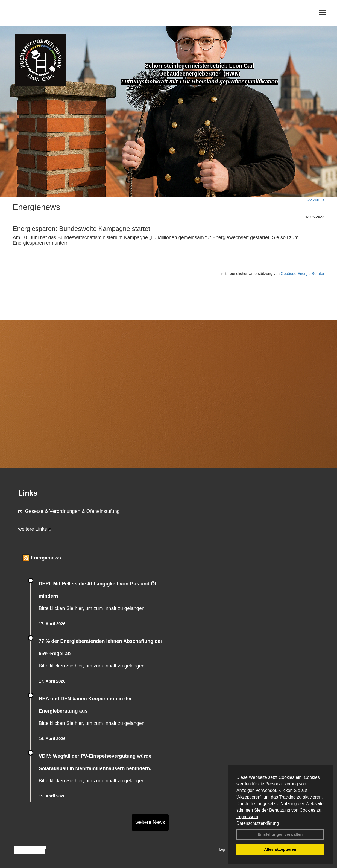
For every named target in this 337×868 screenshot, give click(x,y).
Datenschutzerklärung (258, 823)
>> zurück (316, 200)
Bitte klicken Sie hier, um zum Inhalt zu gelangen (92, 608)
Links (28, 493)
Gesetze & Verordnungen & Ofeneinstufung (69, 511)
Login (223, 850)
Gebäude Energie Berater (303, 274)
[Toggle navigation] (322, 16)
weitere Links (35, 529)
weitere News (150, 822)
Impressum (247, 817)
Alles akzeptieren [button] (280, 849)
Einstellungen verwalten (280, 834)
